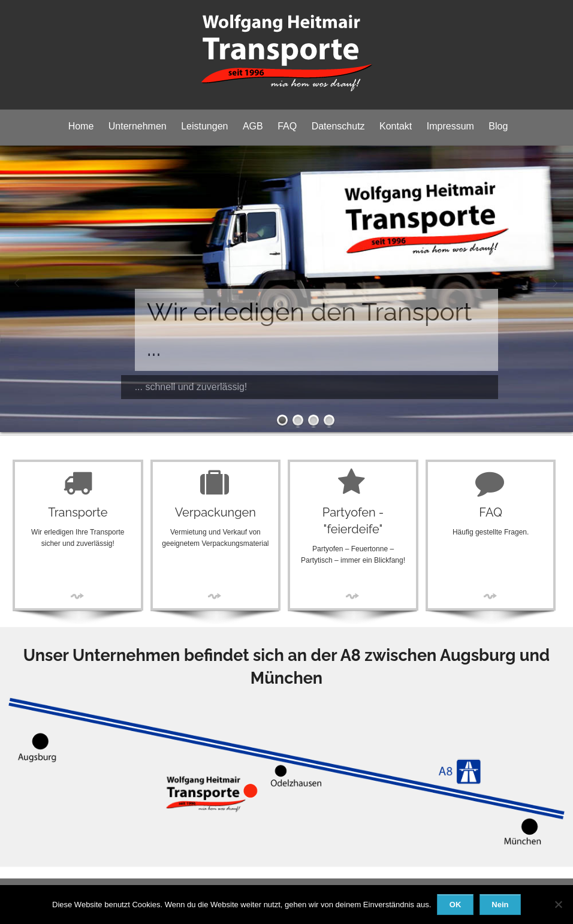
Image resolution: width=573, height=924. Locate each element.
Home (81, 126)
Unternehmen (138, 126)
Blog (498, 126)
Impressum (450, 126)
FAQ (287, 126)
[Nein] (558, 904)
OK (456, 905)
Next (555, 283)
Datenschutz (338, 126)
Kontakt (396, 126)
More (78, 596)
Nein (500, 905)
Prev (18, 283)
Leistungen (204, 126)
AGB (253, 126)
